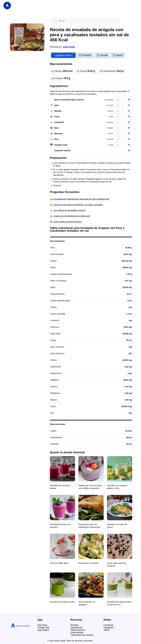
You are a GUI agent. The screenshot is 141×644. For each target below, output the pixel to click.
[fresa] (119, 117)
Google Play (43, 628)
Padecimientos (78, 630)
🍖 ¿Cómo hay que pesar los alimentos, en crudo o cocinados (76, 205)
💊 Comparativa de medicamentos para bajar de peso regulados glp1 (80, 199)
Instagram (108, 628)
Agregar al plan (63, 55)
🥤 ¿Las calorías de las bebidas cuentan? (68, 210)
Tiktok (106, 630)
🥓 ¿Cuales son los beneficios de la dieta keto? (70, 216)
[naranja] (119, 111)
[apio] (119, 105)
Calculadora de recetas (82, 635)
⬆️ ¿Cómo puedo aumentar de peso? (66, 222)
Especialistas (77, 632)
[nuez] (119, 128)
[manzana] (119, 133)
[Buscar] (87, 21)
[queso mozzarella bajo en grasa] (119, 100)
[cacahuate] (119, 122)
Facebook (108, 625)
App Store (42, 625)
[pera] (119, 139)
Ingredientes (77, 628)
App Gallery (43, 630)
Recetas (75, 625)
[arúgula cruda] (119, 145)
